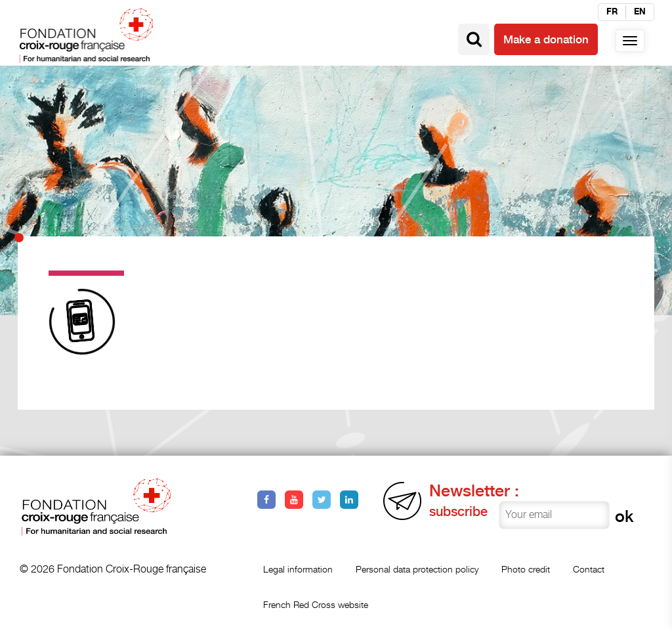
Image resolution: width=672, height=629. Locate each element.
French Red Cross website (316, 604)
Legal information (298, 569)
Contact (589, 569)
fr (612, 12)
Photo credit (526, 569)
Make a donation (546, 39)
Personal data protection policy (417, 569)
